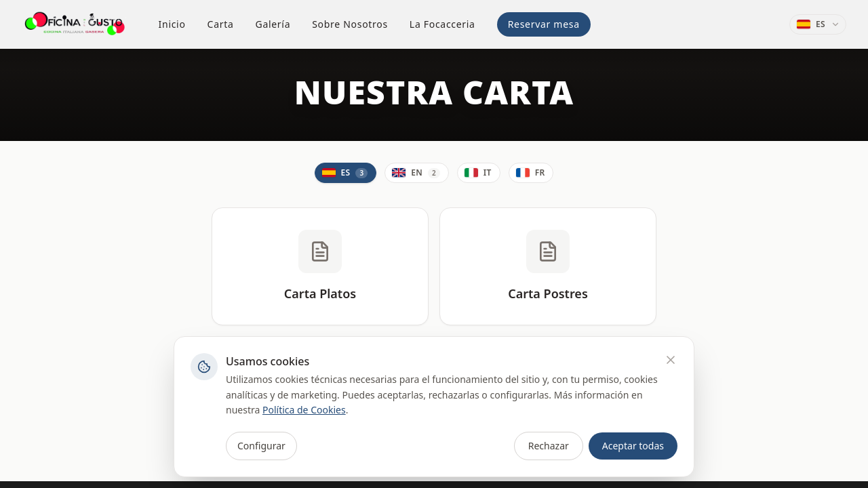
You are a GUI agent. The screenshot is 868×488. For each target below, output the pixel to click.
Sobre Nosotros (350, 24)
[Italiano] (479, 173)
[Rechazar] (671, 360)
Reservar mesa (544, 24)
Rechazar (549, 446)
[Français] (531, 173)
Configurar (261, 446)
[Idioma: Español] (818, 24)
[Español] (346, 173)
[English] (417, 173)
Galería (273, 24)
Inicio (172, 24)
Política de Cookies (304, 410)
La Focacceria (442, 24)
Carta (221, 24)
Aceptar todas (633, 446)
